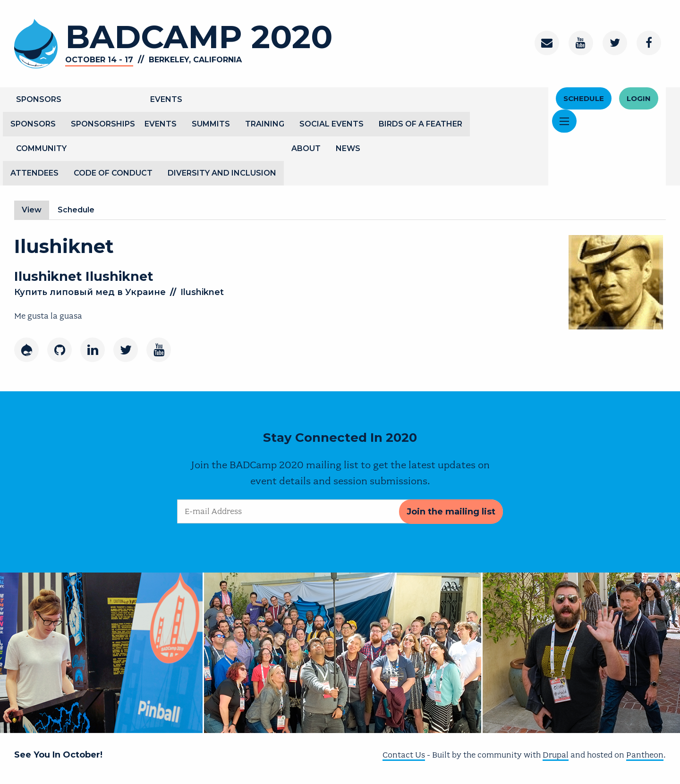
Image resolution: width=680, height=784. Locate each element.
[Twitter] (615, 43)
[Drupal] (26, 350)
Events (166, 99)
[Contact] (547, 43)
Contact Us (404, 755)
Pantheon (645, 755)
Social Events (331, 124)
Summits (211, 124)
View (35, 210)
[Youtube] (159, 350)
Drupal (556, 755)
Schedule (584, 98)
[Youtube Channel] (581, 43)
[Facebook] (649, 43)
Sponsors (39, 99)
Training (265, 124)
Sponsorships (103, 124)
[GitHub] (59, 350)
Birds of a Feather (421, 124)
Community (41, 148)
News (348, 148)
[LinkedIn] (93, 350)
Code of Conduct (113, 173)
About (306, 148)
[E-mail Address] (340, 511)
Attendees (34, 173)
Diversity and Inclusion (222, 173)
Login (639, 98)
